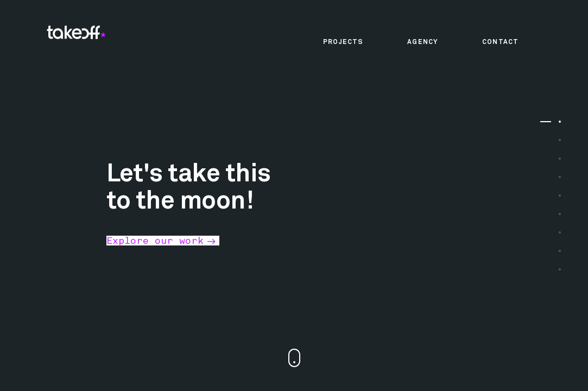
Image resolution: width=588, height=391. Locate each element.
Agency (423, 42)
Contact (500, 42)
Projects (343, 42)
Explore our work (155, 241)
